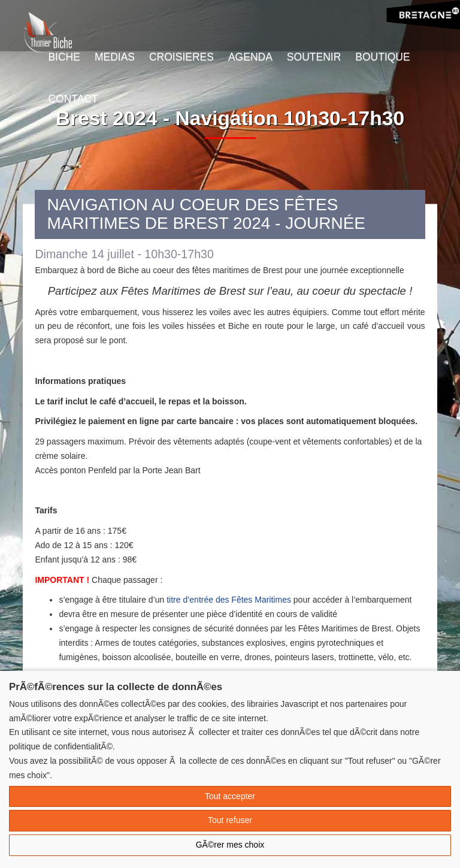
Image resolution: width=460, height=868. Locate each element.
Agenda (250, 57)
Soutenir (314, 57)
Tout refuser (230, 820)
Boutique (382, 57)
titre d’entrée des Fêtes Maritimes (229, 600)
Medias (115, 57)
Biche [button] (64, 57)
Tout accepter (230, 796)
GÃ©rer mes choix (230, 845)
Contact (73, 99)
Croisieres (181, 57)
